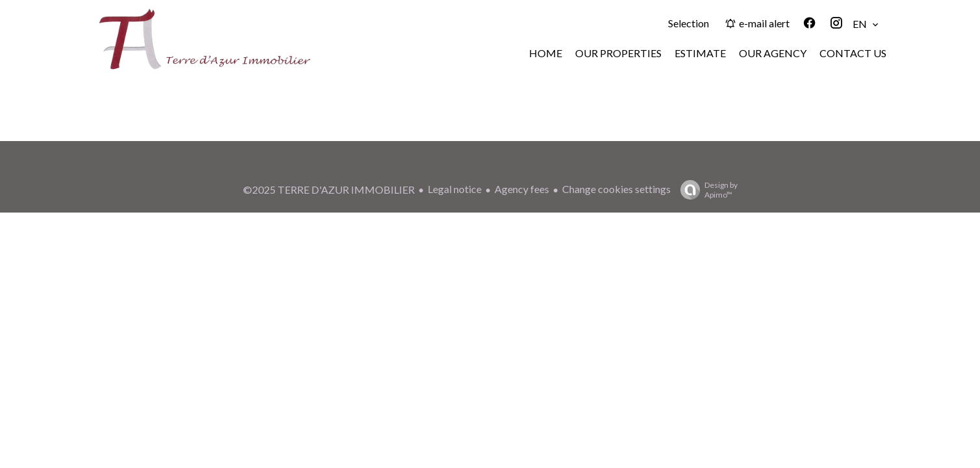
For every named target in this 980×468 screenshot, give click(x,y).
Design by (706, 190)
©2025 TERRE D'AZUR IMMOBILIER (329, 189)
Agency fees (522, 189)
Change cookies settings (616, 189)
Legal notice (455, 189)
